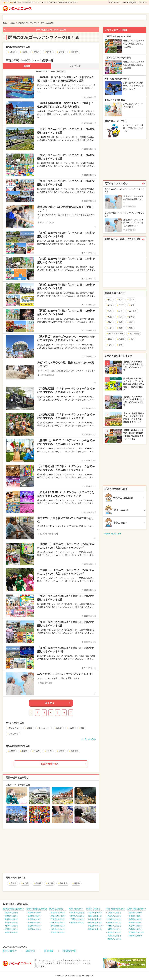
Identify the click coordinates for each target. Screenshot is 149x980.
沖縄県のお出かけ (136, 936)
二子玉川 (132, 311)
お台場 (131, 317)
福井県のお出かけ (35, 929)
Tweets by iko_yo (112, 534)
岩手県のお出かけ (11, 923)
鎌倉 (130, 322)
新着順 (27, 66)
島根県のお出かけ (114, 926)
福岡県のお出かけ (136, 913)
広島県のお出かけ (114, 913)
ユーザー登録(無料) (129, 3)
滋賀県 (76, 883)
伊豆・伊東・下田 (115, 334)
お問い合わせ (10, 951)
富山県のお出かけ (35, 926)
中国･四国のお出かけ (115, 909)
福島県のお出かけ (11, 932)
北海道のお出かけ (11, 913)
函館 (132, 339)
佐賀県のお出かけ (136, 916)
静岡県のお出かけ (77, 923)
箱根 (119, 322)
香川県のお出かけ (114, 936)
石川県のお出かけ (35, 923)
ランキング (75, 66)
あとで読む (115, 3)
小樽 (119, 345)
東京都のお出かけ (58, 913)
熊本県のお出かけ (136, 923)
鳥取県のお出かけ (114, 923)
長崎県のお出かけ (136, 919)
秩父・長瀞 (133, 334)
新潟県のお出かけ (35, 919)
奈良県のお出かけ (95, 923)
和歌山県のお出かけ (96, 926)
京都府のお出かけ (95, 916)
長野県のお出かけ (35, 913)
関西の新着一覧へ (50, 764)
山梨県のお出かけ (35, 916)
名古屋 (131, 300)
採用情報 (49, 951)
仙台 (109, 311)
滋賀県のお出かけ (95, 929)
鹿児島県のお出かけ (136, 932)
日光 (109, 322)
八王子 (120, 305)
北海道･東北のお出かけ (13, 909)
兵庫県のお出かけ (95, 919)
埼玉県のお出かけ (58, 923)
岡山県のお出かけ (114, 916)
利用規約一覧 (69, 951)
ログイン (143, 3)
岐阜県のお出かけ (77, 916)
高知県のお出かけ (114, 932)
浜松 (109, 345)
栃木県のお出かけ (58, 929)
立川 (119, 317)
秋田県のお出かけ (11, 926)
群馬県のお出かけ (58, 926)
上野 (109, 328)
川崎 (119, 328)
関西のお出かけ (93, 909)
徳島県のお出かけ (114, 939)
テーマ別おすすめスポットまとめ (51, 30)
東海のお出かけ (76, 909)
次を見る (50, 703)
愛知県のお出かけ (77, 913)
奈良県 (49, 883)
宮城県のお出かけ (11, 916)
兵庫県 (37, 883)
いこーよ (10, 3)
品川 (119, 311)
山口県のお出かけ (114, 919)
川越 (109, 339)
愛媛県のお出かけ (114, 929)
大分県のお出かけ (136, 926)
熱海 (130, 328)
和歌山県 (63, 883)
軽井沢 (120, 339)
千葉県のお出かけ (58, 919)
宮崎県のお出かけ (136, 929)
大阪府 (12, 883)
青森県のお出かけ (11, 919)
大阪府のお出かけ (95, 913)
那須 (109, 305)
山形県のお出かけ (11, 929)
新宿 (132, 305)
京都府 (25, 883)
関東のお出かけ (56, 909)
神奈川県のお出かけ (59, 916)
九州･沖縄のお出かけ (136, 909)
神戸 (119, 300)
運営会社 (30, 951)
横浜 (109, 300)
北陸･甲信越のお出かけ (37, 909)
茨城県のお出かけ (58, 932)
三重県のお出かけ (77, 919)
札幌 (109, 317)
